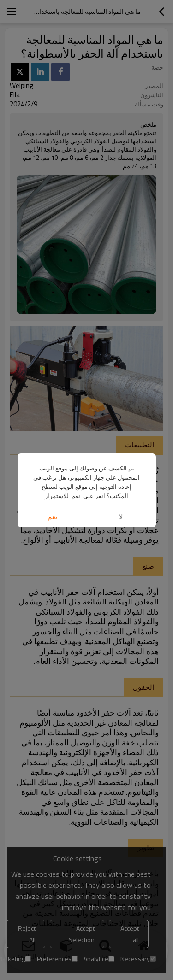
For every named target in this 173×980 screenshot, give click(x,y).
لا (121, 517)
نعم (52, 517)
